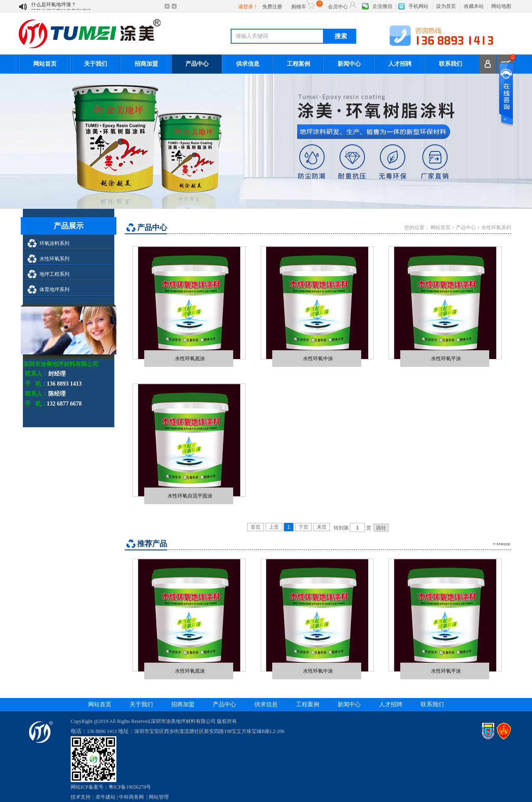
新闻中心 (349, 64)
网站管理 (159, 797)
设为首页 (446, 6)
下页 (303, 527)
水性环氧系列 (54, 259)
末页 (322, 527)
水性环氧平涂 (446, 358)
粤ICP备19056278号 (130, 787)
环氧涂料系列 (54, 243)
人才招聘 (400, 64)
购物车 (306, 5)
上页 (274, 527)
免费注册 (272, 7)
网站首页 (45, 64)
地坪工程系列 (54, 274)
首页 (256, 527)
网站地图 (501, 6)
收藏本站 (474, 6)
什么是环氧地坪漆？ (54, 7)
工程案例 (298, 64)
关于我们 (96, 64)
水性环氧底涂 (190, 358)
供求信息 (248, 64)
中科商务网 (131, 797)
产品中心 (197, 64)
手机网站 (419, 6)
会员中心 (342, 5)
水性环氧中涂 (318, 358)
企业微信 (382, 6)
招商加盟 (146, 64)
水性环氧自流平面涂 (190, 496)
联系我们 (451, 64)
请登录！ (248, 7)
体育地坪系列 (54, 290)
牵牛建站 (106, 797)
